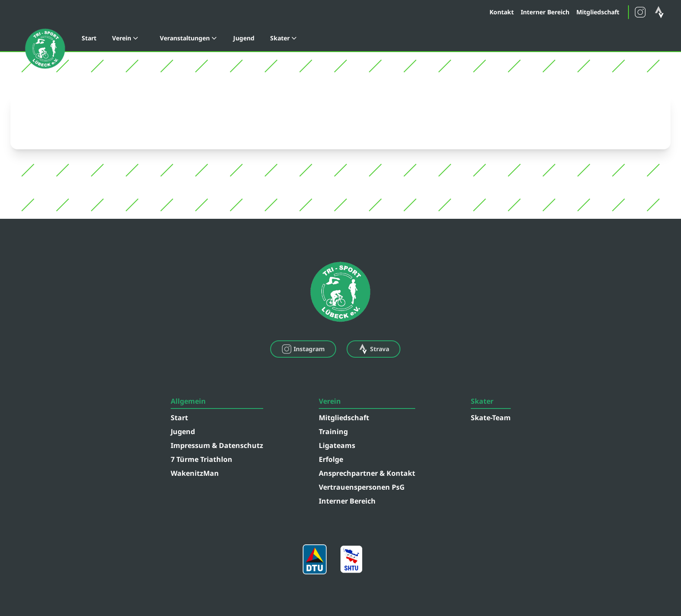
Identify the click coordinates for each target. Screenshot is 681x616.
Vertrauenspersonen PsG (362, 487)
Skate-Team (491, 418)
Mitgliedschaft (598, 12)
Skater (284, 38)
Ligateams (337, 445)
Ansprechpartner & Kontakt (367, 473)
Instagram (303, 349)
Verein (126, 38)
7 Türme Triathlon (202, 459)
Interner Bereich (545, 12)
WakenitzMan (195, 473)
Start (89, 38)
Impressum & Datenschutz (217, 445)
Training (333, 432)
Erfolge (331, 459)
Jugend (244, 38)
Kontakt (502, 12)
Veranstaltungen (189, 38)
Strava (374, 349)
